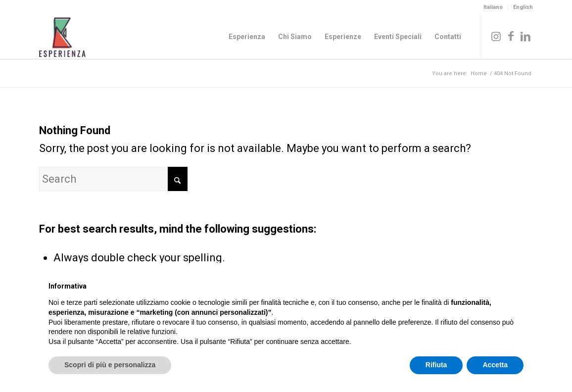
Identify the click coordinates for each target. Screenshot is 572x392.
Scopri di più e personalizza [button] (110, 365)
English (523, 7)
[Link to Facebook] (511, 36)
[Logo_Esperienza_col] (62, 37)
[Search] (113, 179)
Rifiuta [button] (436, 365)
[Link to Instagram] (496, 36)
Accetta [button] (495, 365)
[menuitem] (493, 7)
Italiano (493, 7)
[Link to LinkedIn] (525, 36)
